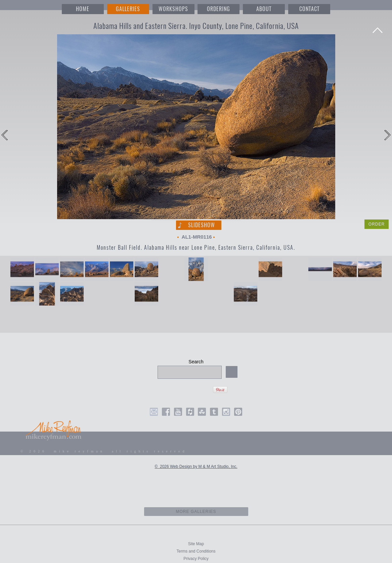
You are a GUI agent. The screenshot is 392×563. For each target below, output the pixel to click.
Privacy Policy (196, 559)
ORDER (377, 224)
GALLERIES (128, 9)
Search (196, 362)
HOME (83, 9)
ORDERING (219, 9)
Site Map (196, 544)
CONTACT (309, 9)
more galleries (196, 512)
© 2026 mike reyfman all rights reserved (104, 451)
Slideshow (202, 225)
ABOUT (264, 9)
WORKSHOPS (173, 9)
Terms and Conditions (196, 551)
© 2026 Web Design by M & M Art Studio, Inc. (196, 467)
